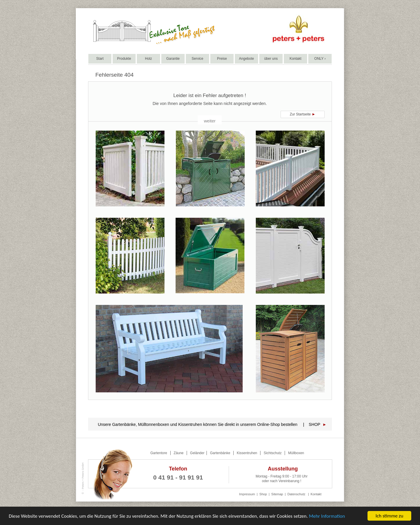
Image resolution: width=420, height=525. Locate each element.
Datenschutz (296, 494)
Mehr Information (327, 516)
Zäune (178, 453)
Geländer (198, 453)
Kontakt (316, 494)
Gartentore (159, 453)
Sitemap (277, 494)
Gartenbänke (220, 453)
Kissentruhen (247, 453)
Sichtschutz (273, 453)
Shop (263, 494)
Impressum (247, 494)
